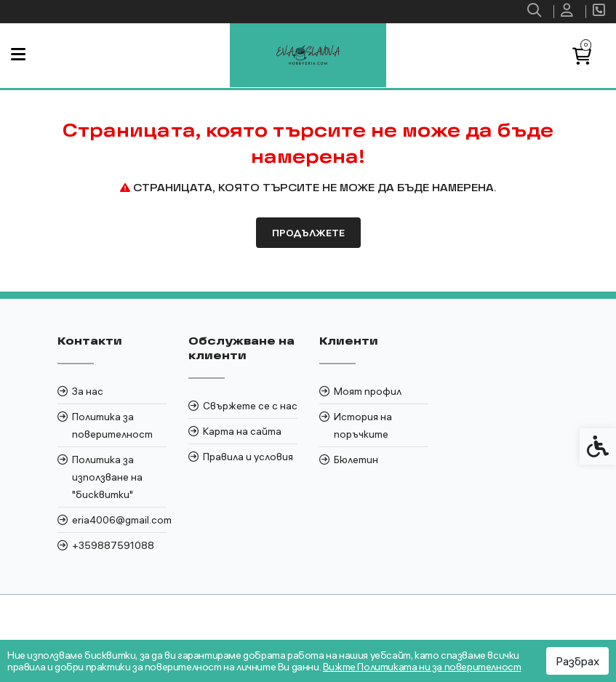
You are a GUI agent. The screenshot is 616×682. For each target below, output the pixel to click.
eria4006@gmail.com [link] (119, 520)
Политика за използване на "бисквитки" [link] (107, 477)
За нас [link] (88, 391)
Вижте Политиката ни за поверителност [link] (422, 667)
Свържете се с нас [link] (250, 406)
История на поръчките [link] (363, 425)
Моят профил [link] (368, 391)
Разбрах (577, 661)
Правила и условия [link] (248, 457)
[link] (536, 12)
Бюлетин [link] (356, 460)
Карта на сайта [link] (242, 431)
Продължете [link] (308, 233)
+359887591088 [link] (113, 545)
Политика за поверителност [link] (112, 425)
